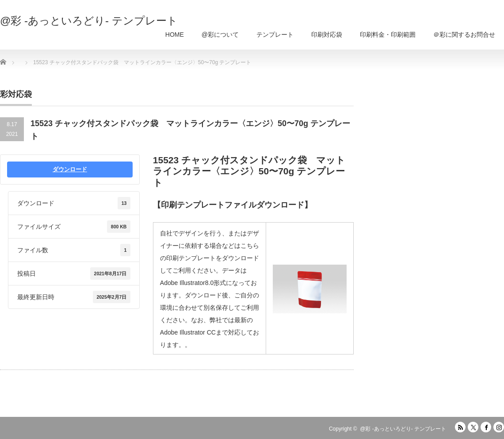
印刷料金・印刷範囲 (388, 35)
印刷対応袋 (327, 35)
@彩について (220, 35)
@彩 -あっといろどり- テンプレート (89, 21)
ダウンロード (70, 169)
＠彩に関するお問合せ (464, 35)
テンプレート (275, 35)
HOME (175, 35)
